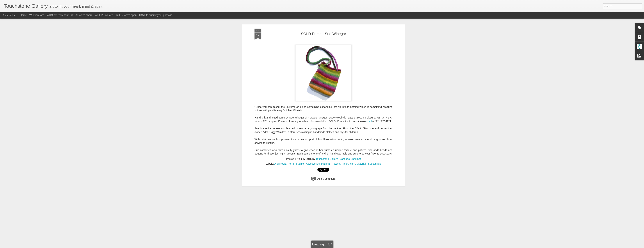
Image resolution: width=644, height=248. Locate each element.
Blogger (333, 246)
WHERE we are (104, 15)
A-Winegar (280, 141)
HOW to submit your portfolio (156, 15)
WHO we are (37, 15)
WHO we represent (58, 15)
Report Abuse (344, 246)
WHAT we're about (82, 15)
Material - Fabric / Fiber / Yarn (338, 141)
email (369, 98)
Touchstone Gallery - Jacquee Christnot (338, 136)
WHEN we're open (126, 15)
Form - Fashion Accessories (304, 141)
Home (23, 15)
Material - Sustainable (369, 141)
